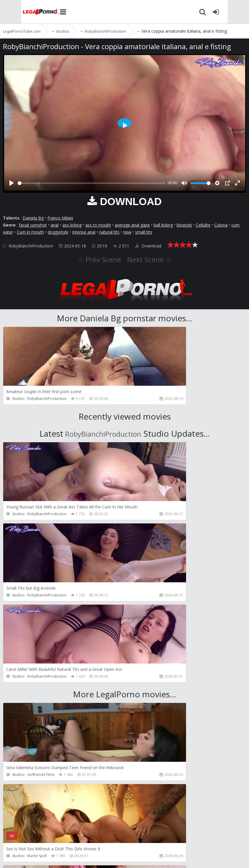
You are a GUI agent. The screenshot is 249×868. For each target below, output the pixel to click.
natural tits (109, 232)
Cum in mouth (30, 232)
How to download (135, 840)
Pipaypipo (36, 775)
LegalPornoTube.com (24, 12)
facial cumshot (33, 225)
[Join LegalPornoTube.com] (237, 12)
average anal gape (132, 225)
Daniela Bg (33, 218)
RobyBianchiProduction (31, 246)
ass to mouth (98, 225)
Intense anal (84, 232)
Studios (18, 399)
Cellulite (203, 225)
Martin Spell (160, 693)
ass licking (72, 225)
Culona (221, 225)
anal (55, 225)
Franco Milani (60, 218)
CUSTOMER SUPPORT (86, 840)
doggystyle (58, 232)
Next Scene (150, 259)
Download (148, 246)
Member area (44, 840)
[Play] (11, 183)
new (127, 232)
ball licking (163, 225)
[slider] (92, 183)
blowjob (184, 225)
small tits (144, 232)
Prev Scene (98, 259)
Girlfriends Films (41, 693)
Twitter (171, 840)
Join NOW (13, 840)
